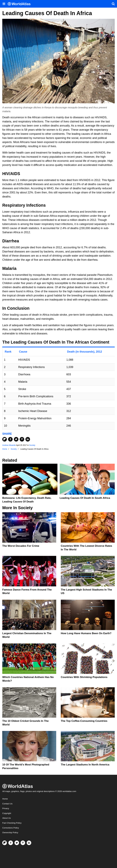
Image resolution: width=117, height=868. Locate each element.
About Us (7, 818)
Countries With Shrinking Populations (84, 677)
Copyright (7, 813)
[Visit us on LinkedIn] (29, 843)
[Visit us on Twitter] (17, 843)
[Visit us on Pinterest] (23, 843)
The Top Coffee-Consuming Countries (84, 721)
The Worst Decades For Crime (21, 546)
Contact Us (7, 804)
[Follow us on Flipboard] (5, 843)
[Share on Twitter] (16, 439)
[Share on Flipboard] (5, 439)
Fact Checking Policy (12, 823)
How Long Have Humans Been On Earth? (86, 633)
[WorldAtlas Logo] (20, 4)
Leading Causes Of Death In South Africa (85, 498)
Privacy (6, 808)
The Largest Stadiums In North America (85, 765)
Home (5, 799)
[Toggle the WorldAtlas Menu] (4, 4)
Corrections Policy (11, 828)
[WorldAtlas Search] (113, 4)
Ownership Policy (10, 833)
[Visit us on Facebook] (11, 843)
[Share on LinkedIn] (28, 439)
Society (32, 445)
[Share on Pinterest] (22, 439)
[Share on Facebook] (10, 439)
